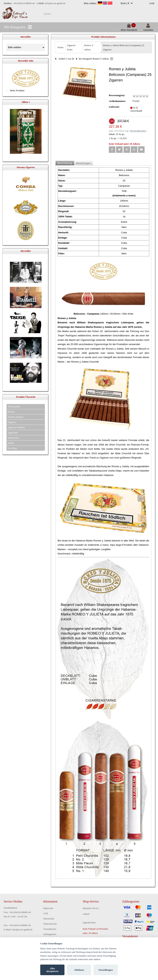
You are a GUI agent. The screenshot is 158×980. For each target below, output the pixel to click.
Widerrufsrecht (50, 924)
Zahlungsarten (50, 934)
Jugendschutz (89, 922)
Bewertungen (83, 163)
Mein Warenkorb (129, 28)
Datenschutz (49, 919)
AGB (152, 3)
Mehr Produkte (17, 90)
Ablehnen (79, 970)
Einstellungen (106, 970)
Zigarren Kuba (71, 47)
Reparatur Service (91, 908)
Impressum (48, 908)
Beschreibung (65, 163)
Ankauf (86, 914)
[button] (112, 150)
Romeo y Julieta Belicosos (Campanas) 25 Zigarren (124, 47)
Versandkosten (50, 929)
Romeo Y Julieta (89, 47)
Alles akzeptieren (52, 970)
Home (61, 47)
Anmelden (148, 28)
